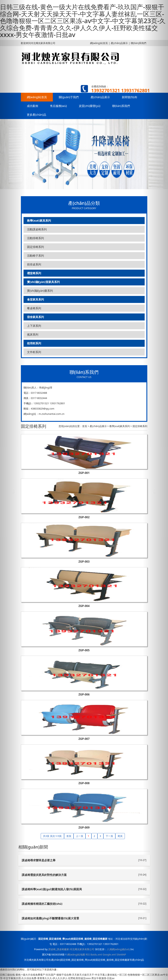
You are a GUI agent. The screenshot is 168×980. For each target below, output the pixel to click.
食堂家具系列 (35, 299)
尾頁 (120, 836)
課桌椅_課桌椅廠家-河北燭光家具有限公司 (71, 949)
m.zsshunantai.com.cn (52, 414)
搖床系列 (33, 334)
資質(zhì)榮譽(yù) (90, 106)
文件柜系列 (34, 352)
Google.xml (109, 954)
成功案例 (32, 106)
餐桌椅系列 (34, 308)
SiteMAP (121, 954)
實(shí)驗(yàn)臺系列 (40, 291)
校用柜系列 (34, 343)
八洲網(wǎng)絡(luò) (118, 949)
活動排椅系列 (35, 238)
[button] (13, 490)
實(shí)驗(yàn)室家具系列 (43, 282)
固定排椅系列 (35, 247)
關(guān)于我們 (69, 97)
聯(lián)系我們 (139, 43)
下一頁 (109, 836)
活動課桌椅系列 (37, 229)
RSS (88, 954)
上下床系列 (34, 326)
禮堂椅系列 (34, 273)
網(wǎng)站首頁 (99, 43)
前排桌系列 (34, 264)
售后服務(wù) (58, 106)
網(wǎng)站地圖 (76, 954)
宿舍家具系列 (35, 317)
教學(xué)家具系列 (39, 221)
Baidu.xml (96, 954)
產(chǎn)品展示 (119, 43)
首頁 (85, 426)
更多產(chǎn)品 (37, 115)
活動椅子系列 (35, 256)
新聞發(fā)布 (130, 97)
